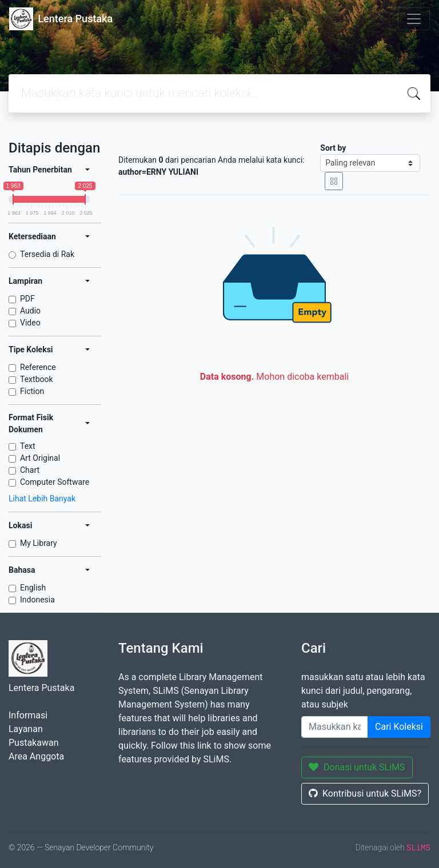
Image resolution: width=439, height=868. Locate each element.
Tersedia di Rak (47, 254)
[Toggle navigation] (414, 19)
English (33, 588)
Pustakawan (33, 743)
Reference (38, 367)
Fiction (32, 391)
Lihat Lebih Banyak (42, 499)
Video (30, 323)
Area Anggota (36, 756)
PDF (27, 299)
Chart (30, 470)
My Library (39, 543)
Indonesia (37, 600)
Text (28, 446)
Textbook (37, 379)
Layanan (26, 729)
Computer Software (55, 482)
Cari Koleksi (399, 727)
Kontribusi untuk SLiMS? (365, 793)
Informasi (28, 715)
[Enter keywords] (335, 727)
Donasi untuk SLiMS (357, 767)
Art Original (40, 458)
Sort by (333, 148)
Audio (30, 311)
